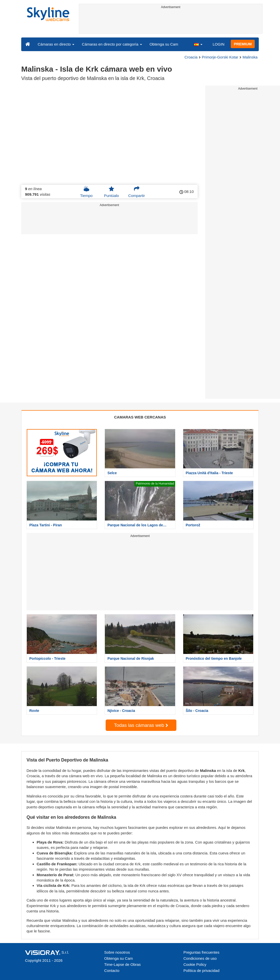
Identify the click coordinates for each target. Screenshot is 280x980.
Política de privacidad (202, 971)
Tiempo (86, 192)
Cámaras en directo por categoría (112, 44)
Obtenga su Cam (164, 44)
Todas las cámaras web (141, 725)
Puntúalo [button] (111, 192)
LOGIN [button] (218, 44)
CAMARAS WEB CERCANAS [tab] (140, 417)
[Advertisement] (171, 22)
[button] (198, 44)
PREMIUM (243, 44)
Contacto (112, 971)
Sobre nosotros (117, 952)
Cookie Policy (195, 964)
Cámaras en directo (56, 44)
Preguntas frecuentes (202, 952)
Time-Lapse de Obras (122, 964)
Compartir (137, 192)
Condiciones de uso (200, 958)
